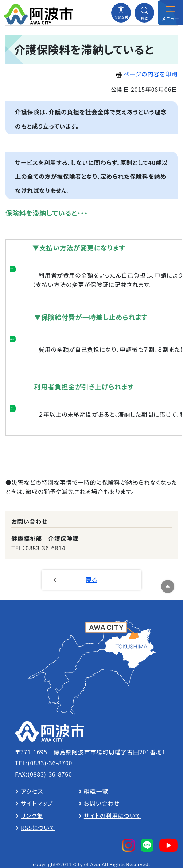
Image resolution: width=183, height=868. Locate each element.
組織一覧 (96, 791)
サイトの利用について (112, 816)
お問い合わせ (102, 803)
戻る (91, 580)
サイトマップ (37, 803)
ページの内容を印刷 (147, 74)
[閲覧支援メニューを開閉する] (121, 13)
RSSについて (38, 828)
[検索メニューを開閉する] (144, 13)
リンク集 (32, 816)
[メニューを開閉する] (170, 13)
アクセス (32, 791)
